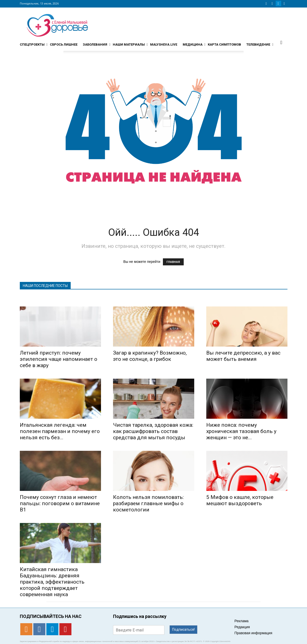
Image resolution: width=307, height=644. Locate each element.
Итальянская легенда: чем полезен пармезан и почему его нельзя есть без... (60, 431)
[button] (281, 42)
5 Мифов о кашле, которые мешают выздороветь (240, 500)
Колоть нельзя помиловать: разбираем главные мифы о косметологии (148, 503)
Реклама (242, 621)
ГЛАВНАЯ (173, 262)
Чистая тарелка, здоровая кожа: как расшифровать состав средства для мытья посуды (153, 431)
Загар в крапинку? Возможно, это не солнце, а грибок (150, 356)
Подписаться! (183, 629)
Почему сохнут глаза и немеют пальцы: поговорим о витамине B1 (60, 503)
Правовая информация (253, 633)
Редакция (242, 627)
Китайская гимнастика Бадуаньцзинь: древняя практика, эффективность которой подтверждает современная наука (52, 582)
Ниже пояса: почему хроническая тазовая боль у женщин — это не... (241, 431)
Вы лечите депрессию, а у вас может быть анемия (243, 356)
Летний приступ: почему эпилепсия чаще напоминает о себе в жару (59, 359)
